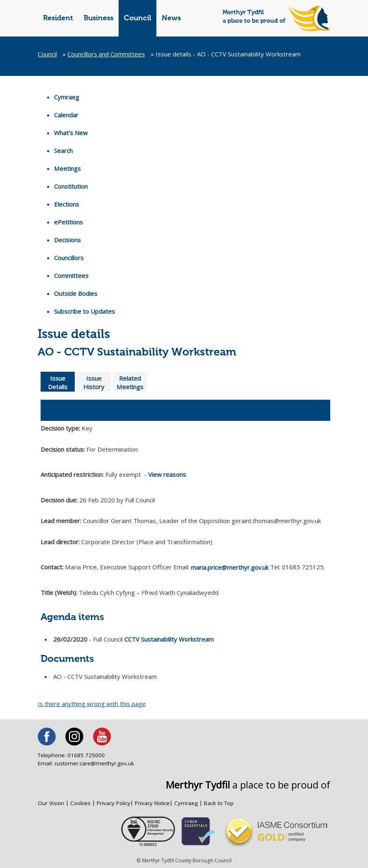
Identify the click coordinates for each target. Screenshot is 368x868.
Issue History (94, 382)
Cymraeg (67, 97)
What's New (71, 133)
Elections (67, 204)
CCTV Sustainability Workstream (169, 637)
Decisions (67, 240)
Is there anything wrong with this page (92, 704)
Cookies (81, 803)
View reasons (167, 474)
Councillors (69, 258)
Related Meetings (130, 382)
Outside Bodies (76, 293)
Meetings (67, 168)
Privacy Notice (154, 803)
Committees (71, 276)
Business (98, 18)
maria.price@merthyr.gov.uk (230, 567)
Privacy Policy (115, 803)
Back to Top (221, 803)
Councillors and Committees (106, 54)
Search (63, 151)
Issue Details (58, 382)
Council (137, 18)
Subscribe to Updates (84, 311)
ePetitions (68, 222)
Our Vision (51, 803)
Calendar (66, 115)
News (171, 18)
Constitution (71, 186)
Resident (58, 18)
